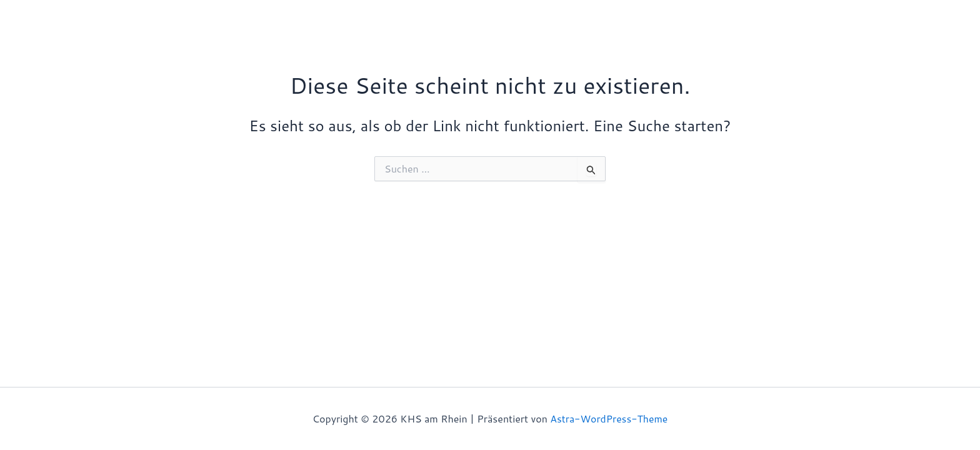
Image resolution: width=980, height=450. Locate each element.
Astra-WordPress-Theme (609, 418)
